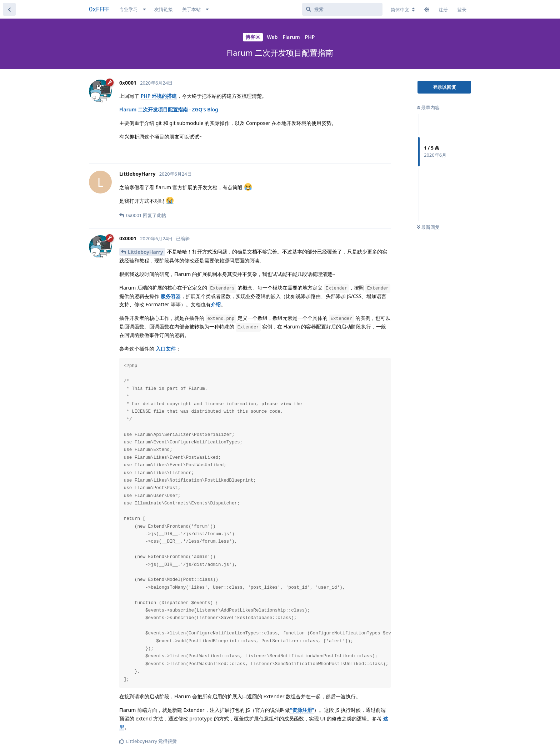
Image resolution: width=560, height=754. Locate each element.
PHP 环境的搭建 (159, 96)
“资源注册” (302, 710)
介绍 (216, 304)
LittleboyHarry (146, 252)
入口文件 (166, 349)
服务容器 (171, 296)
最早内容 (428, 107)
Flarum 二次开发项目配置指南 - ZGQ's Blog (169, 109)
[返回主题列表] (9, 9)
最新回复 (428, 227)
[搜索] (342, 9)
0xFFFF (99, 9)
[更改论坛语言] (403, 10)
